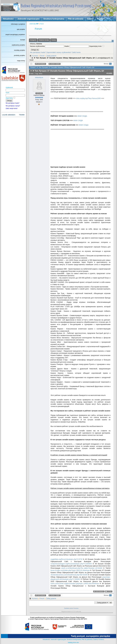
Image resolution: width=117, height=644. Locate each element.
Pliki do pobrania (76, 19)
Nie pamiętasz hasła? (13, 103)
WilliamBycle (39, 78)
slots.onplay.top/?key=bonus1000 (88, 98)
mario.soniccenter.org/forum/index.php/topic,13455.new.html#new (75, 584)
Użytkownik (9, 88)
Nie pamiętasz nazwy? (13, 106)
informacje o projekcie (18, 24)
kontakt (23, 40)
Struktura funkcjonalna (54, 19)
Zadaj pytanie (51, 56)
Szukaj (54, 40)
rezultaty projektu (19, 50)
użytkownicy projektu (18, 45)
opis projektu (21, 29)
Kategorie (33, 40)
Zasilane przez (69, 608)
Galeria (90, 19)
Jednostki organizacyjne (28, 19)
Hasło (8, 93)
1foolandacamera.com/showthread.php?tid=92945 (69, 575)
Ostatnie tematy (44, 40)
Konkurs (101, 19)
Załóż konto (76, 52)
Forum (42, 56)
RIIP (37, 24)
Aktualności (8, 19)
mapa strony (21, 61)
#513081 (109, 73)
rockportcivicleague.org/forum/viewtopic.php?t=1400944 (71, 564)
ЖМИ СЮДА (82, 116)
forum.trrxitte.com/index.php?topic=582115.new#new (70, 570)
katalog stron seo (73, 642)
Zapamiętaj (9, 98)
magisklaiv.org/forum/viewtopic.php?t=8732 (67, 559)
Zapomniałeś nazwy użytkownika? (59, 52)
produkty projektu (19, 55)
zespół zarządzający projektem (15, 35)
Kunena (35, 56)
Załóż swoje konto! (12, 108)
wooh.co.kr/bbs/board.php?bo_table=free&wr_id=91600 (82, 568)
